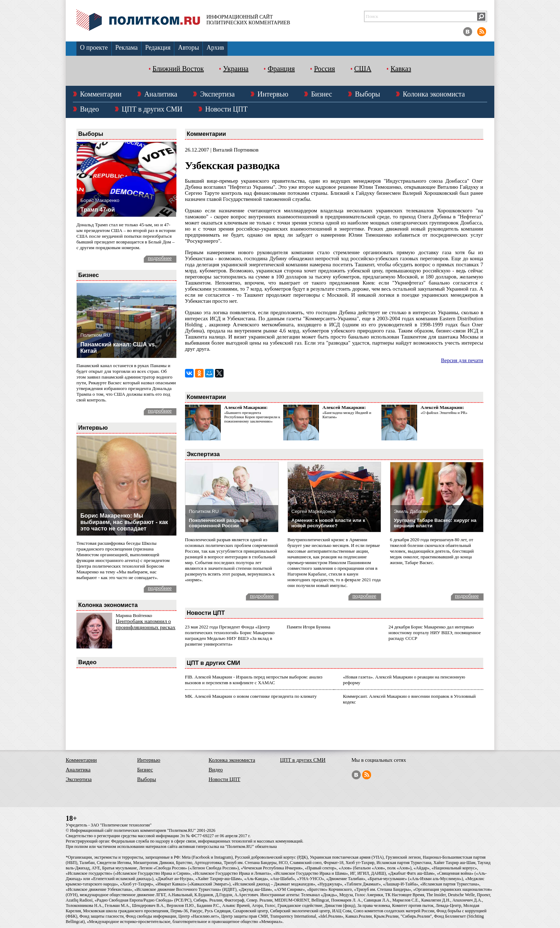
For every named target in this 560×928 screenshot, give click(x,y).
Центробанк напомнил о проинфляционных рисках (146, 624)
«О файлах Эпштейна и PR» (444, 413)
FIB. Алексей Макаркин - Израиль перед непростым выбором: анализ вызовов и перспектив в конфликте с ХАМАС (254, 680)
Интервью (273, 94)
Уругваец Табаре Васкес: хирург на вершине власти (435, 523)
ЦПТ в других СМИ (152, 109)
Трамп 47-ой (98, 210)
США (363, 69)
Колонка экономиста (434, 94)
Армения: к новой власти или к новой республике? (328, 523)
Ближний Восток (178, 69)
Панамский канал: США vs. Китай (118, 348)
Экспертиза (217, 94)
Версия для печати (462, 360)
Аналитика (161, 94)
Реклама (127, 48)
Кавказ (401, 69)
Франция (281, 69)
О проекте (94, 48)
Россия (324, 69)
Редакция (158, 48)
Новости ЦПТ (227, 109)
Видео (89, 109)
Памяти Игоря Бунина (309, 627)
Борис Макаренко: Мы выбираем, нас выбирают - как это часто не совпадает (124, 522)
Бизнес (322, 94)
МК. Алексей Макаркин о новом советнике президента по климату (251, 696)
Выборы (367, 94)
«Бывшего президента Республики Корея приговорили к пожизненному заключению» (252, 417)
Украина (236, 69)
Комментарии (101, 94)
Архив (215, 48)
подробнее (160, 258)
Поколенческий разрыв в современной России (219, 523)
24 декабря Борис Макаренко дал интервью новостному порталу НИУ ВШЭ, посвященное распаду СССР (435, 633)
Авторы (188, 48)
